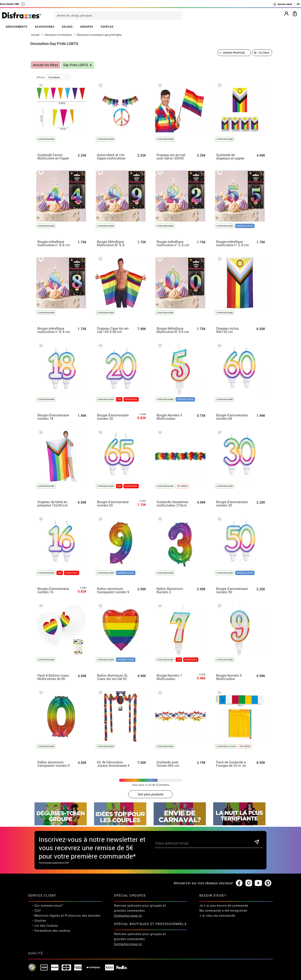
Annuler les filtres (45, 65)
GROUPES (87, 27)
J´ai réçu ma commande (217, 901)
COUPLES (107, 27)
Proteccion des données (83, 901)
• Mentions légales (46, 901)
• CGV (37, 896)
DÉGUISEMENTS (17, 27)
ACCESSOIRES (45, 27)
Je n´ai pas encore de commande (224, 891)
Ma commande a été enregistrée (223, 896)
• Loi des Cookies (45, 911)
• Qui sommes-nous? (48, 891)
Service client (283, 4)
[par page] (58, 77)
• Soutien (39, 906)
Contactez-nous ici (128, 901)
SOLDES (67, 27)
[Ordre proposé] (234, 53)
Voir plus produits (151, 794)
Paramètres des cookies (52, 916)
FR (298, 4)
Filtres (264, 53)
